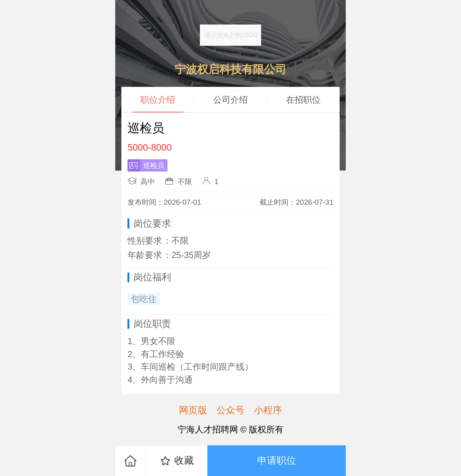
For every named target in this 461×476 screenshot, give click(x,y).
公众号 (230, 410)
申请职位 (277, 460)
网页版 (193, 410)
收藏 (177, 461)
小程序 (268, 410)
